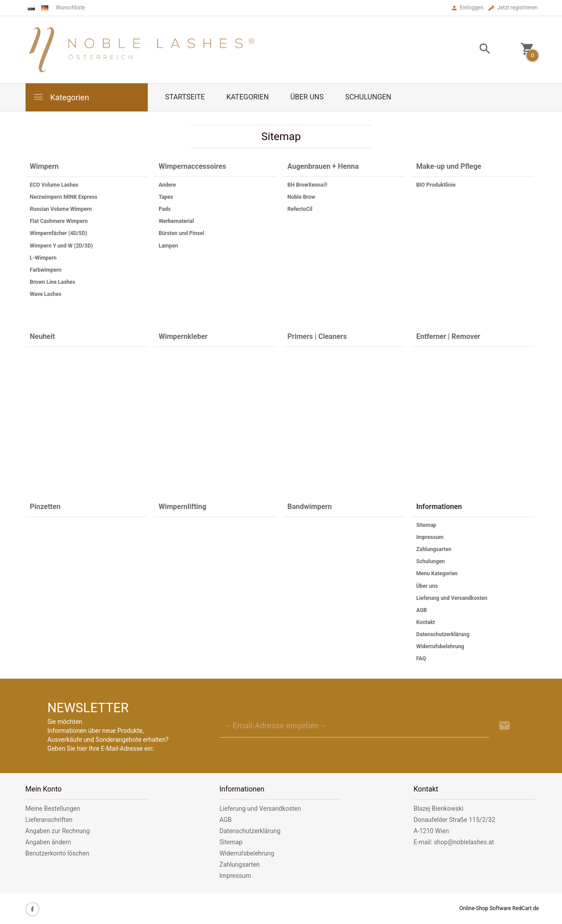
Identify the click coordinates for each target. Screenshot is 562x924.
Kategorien (61, 97)
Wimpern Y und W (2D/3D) (62, 246)
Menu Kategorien (437, 573)
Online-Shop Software (485, 908)
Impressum (430, 537)
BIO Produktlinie (436, 185)
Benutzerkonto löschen (58, 853)
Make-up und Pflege (448, 166)
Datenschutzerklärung (443, 634)
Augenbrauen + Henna (323, 166)
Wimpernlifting (182, 507)
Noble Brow (301, 197)
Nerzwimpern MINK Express (64, 197)
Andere (167, 185)
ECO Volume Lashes (54, 185)
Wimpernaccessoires (192, 166)
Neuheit (43, 336)
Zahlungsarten (433, 549)
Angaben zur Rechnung (58, 831)
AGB (421, 610)
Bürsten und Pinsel (181, 233)
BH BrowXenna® (308, 185)
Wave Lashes (46, 294)
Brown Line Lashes (53, 282)
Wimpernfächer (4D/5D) (59, 233)
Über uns (307, 97)
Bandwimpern (310, 507)
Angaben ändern (48, 842)
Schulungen (368, 97)
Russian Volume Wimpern (61, 209)
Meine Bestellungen (53, 808)
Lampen (168, 246)
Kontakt (425, 622)
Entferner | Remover (448, 336)
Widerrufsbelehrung (440, 646)
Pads (165, 209)
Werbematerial (176, 221)
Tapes (166, 197)
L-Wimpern (43, 258)
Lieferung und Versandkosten (452, 598)
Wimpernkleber (183, 336)
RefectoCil (300, 209)
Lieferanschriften (49, 820)
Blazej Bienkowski (439, 808)
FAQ (421, 659)
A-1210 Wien (431, 831)
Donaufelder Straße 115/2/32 (455, 820)
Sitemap (426, 525)
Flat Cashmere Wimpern (59, 221)
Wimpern (45, 166)
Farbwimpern (46, 270)
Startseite (185, 97)
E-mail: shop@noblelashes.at (454, 842)
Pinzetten (45, 507)
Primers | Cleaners (317, 336)
